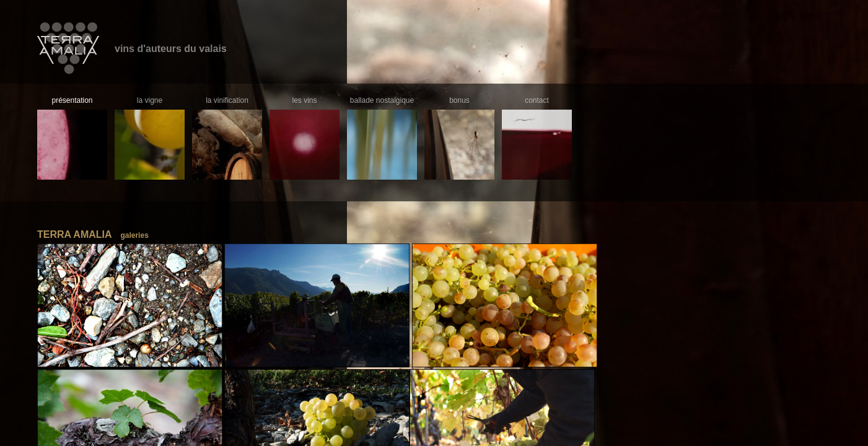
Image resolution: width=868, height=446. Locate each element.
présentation (72, 100)
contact (537, 100)
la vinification (227, 100)
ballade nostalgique (382, 100)
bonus (459, 100)
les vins (304, 100)
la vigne (150, 100)
